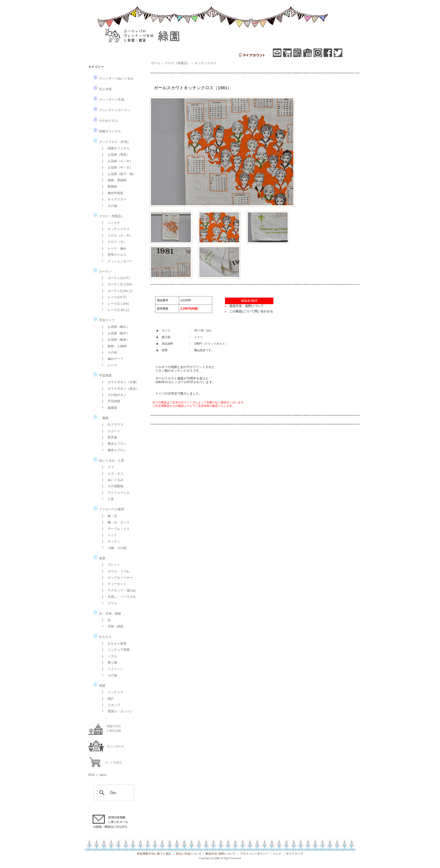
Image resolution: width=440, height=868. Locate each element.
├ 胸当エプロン (112, 444)
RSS (92, 775)
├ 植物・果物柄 (112, 180)
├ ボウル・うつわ (114, 571)
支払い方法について (189, 854)
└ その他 (108, 206)
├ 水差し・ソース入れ (117, 597)
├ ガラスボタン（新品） (119, 389)
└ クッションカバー (115, 261)
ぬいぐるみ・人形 (108, 460)
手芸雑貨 (102, 375)
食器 (99, 558)
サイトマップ (294, 854)
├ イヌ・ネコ (111, 473)
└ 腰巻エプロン (112, 450)
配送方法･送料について (221, 854)
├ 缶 (105, 620)
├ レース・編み (112, 248)
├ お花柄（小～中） (115, 161)
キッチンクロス (205, 63)
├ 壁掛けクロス (112, 255)
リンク (277, 854)
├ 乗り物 (108, 662)
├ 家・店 (108, 516)
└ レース (108, 365)
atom (103, 775)
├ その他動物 (111, 486)
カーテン (102, 271)
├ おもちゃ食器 (112, 643)
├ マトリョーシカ (114, 493)
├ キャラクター (112, 199)
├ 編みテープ (111, 359)
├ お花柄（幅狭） (114, 340)
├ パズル (108, 656)
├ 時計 (106, 699)
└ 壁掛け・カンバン (115, 711)
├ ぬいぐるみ (111, 480)
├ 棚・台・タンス (114, 522)
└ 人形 (106, 499)
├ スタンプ (109, 705)
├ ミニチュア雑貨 (114, 650)
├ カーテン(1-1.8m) (115, 284)
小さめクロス (105, 121)
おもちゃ (102, 637)
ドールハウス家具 (108, 509)
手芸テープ (104, 320)
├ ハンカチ (109, 223)
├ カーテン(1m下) (114, 278)
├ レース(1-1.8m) (113, 304)
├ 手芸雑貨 (109, 401)
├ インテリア (111, 692)
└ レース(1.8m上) (114, 310)
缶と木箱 (102, 89)
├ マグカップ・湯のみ (117, 590)
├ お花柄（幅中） (114, 333)
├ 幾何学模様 (111, 193)
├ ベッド (108, 535)
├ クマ (106, 467)
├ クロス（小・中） (115, 235)
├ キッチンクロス (114, 229)
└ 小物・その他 (112, 548)
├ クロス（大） (112, 242)
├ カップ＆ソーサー (115, 578)
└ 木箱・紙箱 (111, 626)
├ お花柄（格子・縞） (117, 174)
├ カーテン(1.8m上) (115, 291)
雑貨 (99, 686)
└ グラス (108, 603)
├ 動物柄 (108, 186)
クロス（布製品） (108, 216)
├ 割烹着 (108, 437)
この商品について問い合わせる (251, 311)
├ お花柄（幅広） (114, 327)
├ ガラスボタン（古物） (119, 382)
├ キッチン (109, 541)
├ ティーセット (112, 584)
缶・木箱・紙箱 (107, 613)
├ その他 (108, 352)
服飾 (101, 418)
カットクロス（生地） (111, 142)
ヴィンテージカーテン (111, 110)
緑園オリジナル (107, 131)
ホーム (156, 63)
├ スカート (109, 431)
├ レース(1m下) (112, 297)
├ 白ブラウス (111, 424)
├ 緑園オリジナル (114, 148)
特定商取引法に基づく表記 (154, 854)
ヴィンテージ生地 (108, 99)
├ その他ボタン (112, 395)
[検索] (113, 793)
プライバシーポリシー (254, 854)
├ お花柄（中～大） (115, 167)
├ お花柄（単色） (114, 155)
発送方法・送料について (246, 306)
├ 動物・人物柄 (112, 346)
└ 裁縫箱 (108, 408)
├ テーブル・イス (114, 529)
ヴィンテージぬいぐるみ (113, 78)
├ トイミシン (111, 669)
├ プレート (109, 565)
